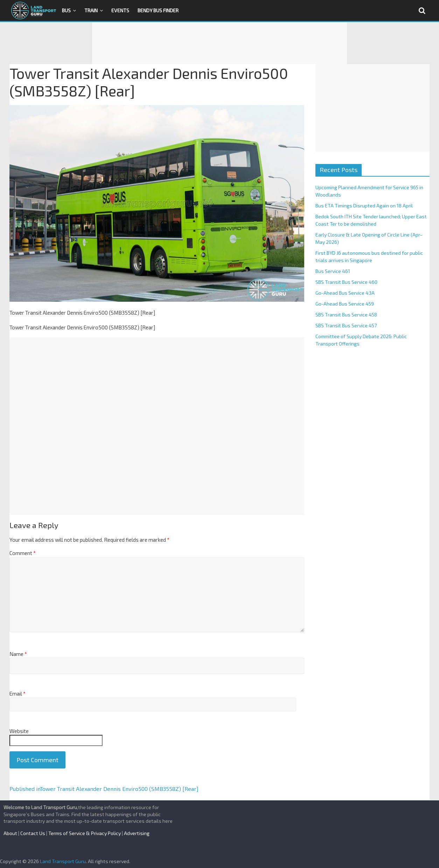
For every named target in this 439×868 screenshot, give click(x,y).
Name (18, 654)
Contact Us (33, 833)
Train (91, 10)
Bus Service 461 (333, 271)
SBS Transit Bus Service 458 (346, 315)
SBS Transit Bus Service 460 (346, 282)
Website (19, 731)
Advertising (137, 833)
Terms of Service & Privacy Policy (85, 833)
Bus (66, 10)
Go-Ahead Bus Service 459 (345, 304)
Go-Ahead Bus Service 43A (345, 293)
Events (120, 10)
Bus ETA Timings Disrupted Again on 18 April (364, 206)
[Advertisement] (219, 43)
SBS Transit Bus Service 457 (346, 325)
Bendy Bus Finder (158, 10)
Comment (23, 553)
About (10, 833)
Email (18, 693)
